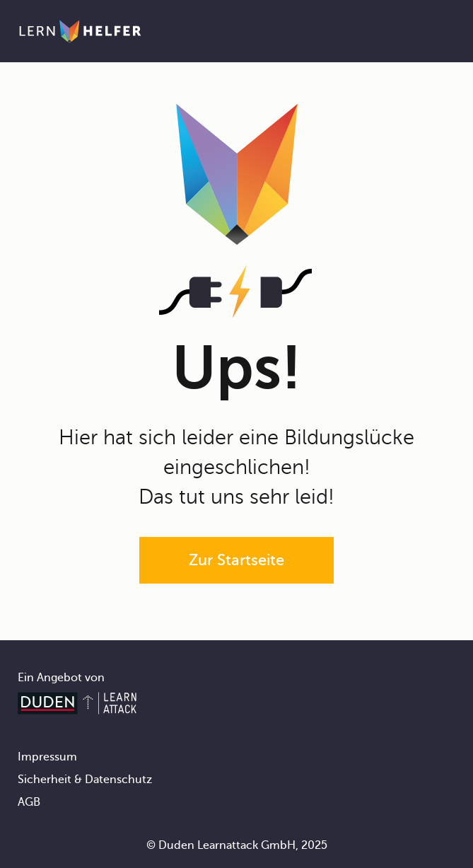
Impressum (47, 757)
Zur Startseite (236, 560)
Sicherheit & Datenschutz (85, 780)
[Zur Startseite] (80, 31)
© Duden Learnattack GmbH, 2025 (237, 845)
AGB (29, 802)
